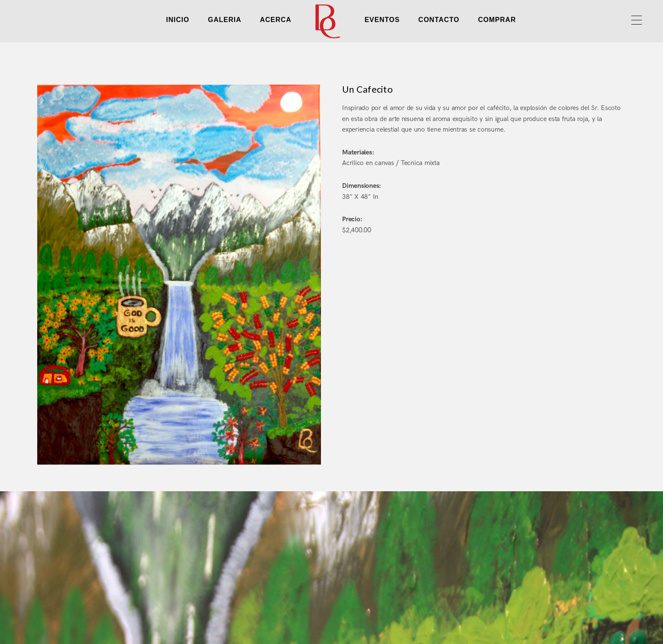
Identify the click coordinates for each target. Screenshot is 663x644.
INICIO (178, 20)
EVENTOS (382, 20)
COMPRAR (497, 20)
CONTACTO (439, 20)
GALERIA (225, 20)
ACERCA (276, 20)
